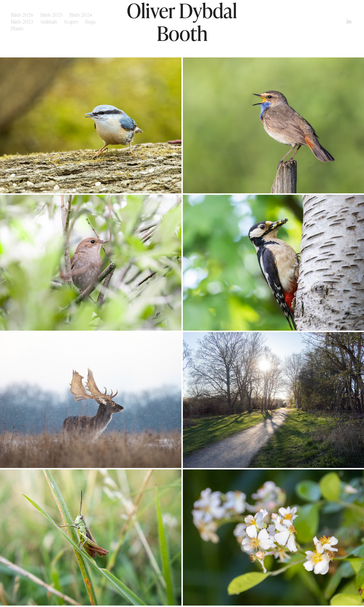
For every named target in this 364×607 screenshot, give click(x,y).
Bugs (91, 22)
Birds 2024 (81, 15)
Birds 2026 (22, 15)
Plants (17, 28)
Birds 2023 (22, 22)
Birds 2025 (51, 15)
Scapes (71, 22)
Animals (49, 22)
